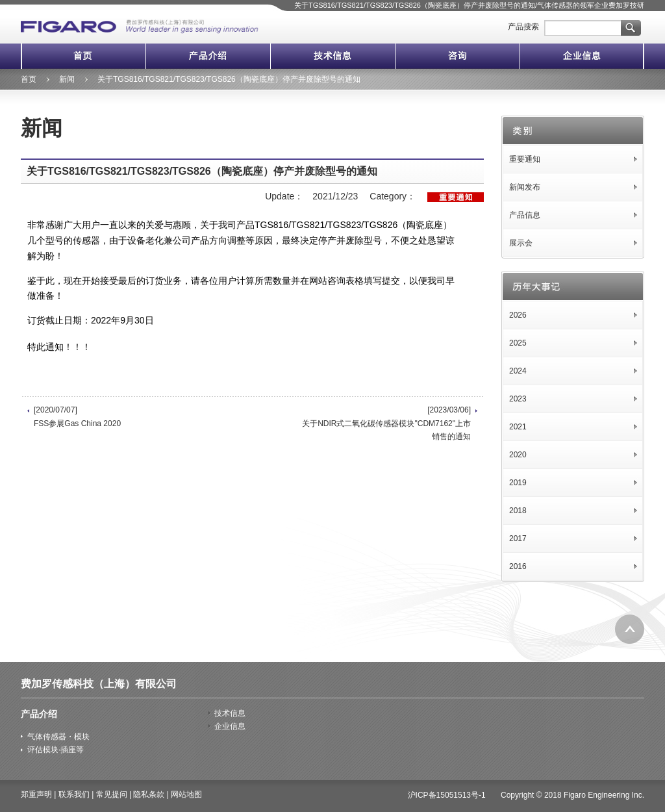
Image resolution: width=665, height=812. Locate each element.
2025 (518, 343)
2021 (518, 427)
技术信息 (332, 56)
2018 (518, 511)
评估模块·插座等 (56, 750)
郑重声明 (36, 794)
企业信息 (582, 56)
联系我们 (74, 794)
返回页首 (630, 629)
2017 (518, 539)
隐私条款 (149, 794)
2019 (518, 483)
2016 (518, 566)
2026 (518, 315)
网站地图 (186, 794)
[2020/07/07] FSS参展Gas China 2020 (77, 416)
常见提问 (112, 794)
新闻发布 (525, 187)
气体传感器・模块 (58, 737)
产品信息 (525, 215)
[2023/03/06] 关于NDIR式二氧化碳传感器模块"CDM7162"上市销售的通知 (386, 423)
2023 (518, 399)
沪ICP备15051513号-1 (447, 795)
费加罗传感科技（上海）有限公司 (99, 684)
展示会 (521, 243)
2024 (518, 371)
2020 (518, 455)
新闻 (67, 79)
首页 (83, 56)
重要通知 (525, 159)
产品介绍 (208, 56)
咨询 (457, 56)
